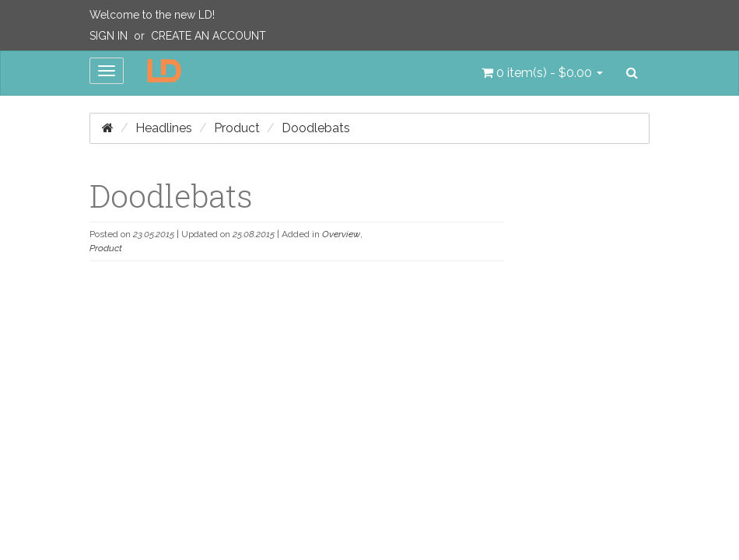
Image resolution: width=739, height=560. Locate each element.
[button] (542, 73)
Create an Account (208, 36)
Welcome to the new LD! (152, 15)
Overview (341, 234)
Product (237, 128)
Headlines (164, 128)
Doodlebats (316, 128)
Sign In (109, 36)
